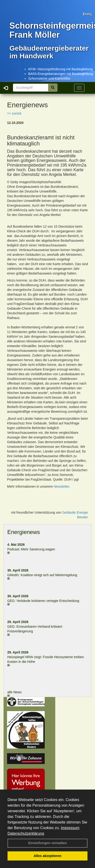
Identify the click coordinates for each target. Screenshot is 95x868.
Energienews (24, 532)
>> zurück (14, 113)
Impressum (70, 828)
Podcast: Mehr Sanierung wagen (31, 549)
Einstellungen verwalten (48, 843)
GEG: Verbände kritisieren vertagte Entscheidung (43, 601)
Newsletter (61, 486)
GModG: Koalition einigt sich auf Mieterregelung (42, 575)
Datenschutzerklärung (26, 833)
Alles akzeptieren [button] (47, 856)
